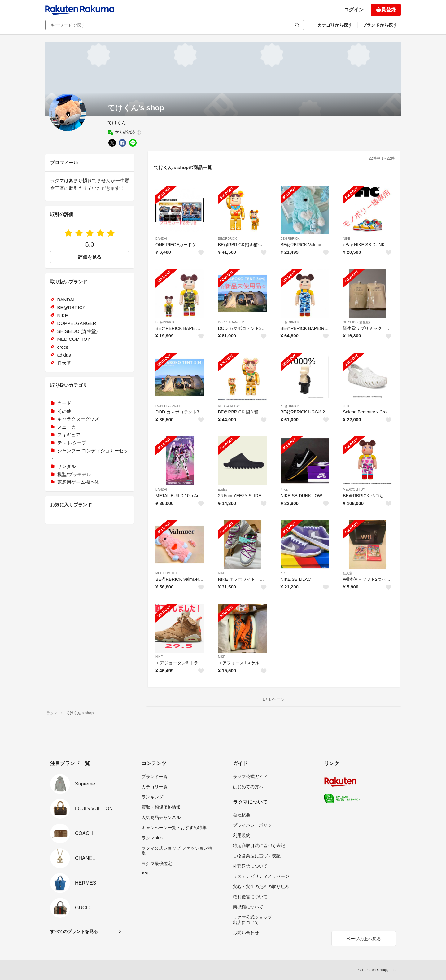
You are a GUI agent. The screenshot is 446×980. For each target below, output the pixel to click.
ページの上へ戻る (364, 939)
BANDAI (161, 239)
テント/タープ (72, 443)
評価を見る (90, 257)
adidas (223, 490)
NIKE (346, 239)
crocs (347, 406)
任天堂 (348, 573)
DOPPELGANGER (231, 322)
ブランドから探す (380, 25)
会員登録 (386, 10)
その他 (64, 411)
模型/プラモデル (74, 474)
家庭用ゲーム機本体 (78, 482)
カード (64, 403)
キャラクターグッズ (78, 419)
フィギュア (69, 435)
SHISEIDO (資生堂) (356, 322)
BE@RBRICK (227, 239)
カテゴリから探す (335, 25)
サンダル (67, 466)
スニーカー (69, 427)
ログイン (354, 10)
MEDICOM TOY (229, 406)
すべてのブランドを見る (74, 931)
